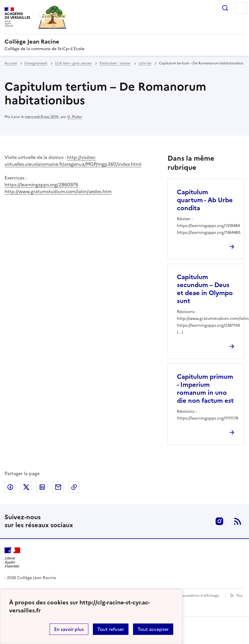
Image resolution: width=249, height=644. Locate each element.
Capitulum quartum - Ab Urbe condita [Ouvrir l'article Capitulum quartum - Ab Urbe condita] (205, 200)
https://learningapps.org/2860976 (41, 185)
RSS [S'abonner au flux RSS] (238, 521)
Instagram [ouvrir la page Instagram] (219, 521)
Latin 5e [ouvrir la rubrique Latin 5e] (145, 63)
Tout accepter (153, 629)
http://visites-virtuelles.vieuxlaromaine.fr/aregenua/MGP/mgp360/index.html (73, 161)
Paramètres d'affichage (200, 596)
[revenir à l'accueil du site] (125, 42)
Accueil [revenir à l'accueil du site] (11, 63)
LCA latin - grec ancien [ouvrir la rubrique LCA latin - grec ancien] (73, 63)
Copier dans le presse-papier (74, 487)
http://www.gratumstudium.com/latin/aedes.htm (58, 191)
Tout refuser (111, 629)
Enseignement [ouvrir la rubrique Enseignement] (36, 63)
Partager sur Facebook (10, 487)
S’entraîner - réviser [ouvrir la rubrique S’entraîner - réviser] (115, 63)
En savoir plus (69, 629)
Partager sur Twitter (26, 487)
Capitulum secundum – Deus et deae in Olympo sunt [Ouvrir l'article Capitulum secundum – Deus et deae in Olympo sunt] (205, 289)
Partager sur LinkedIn (42, 487)
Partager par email (58, 487)
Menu (241, 8)
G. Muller (75, 117)
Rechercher (225, 8)
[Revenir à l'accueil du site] (12, 558)
